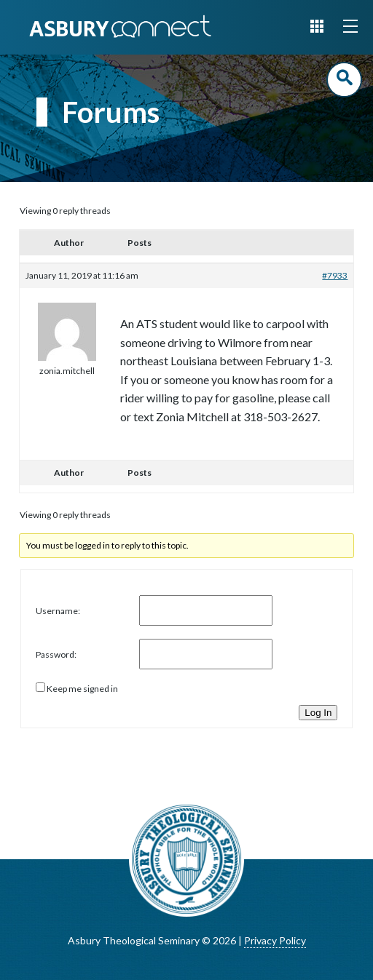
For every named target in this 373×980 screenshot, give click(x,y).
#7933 (335, 275)
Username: (58, 611)
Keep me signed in (82, 689)
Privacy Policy (275, 940)
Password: (56, 654)
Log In (318, 713)
